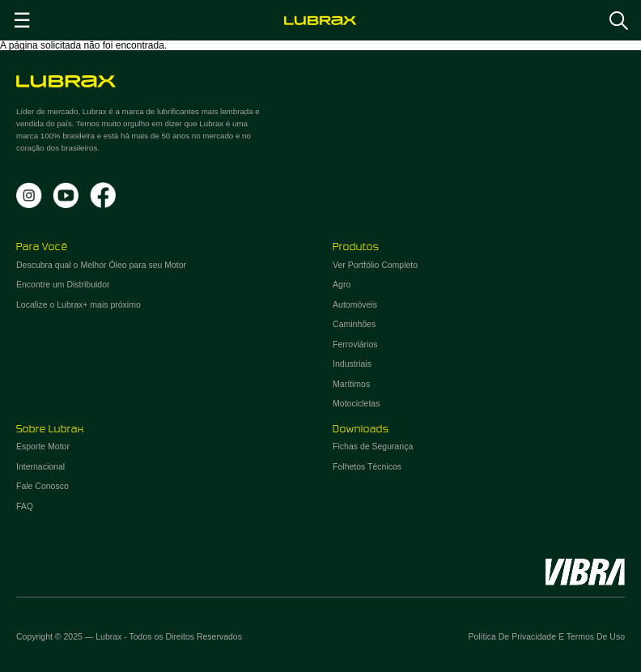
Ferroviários (355, 344)
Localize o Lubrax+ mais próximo (79, 304)
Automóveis (355, 304)
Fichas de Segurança (373, 446)
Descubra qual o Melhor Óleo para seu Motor (101, 265)
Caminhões (354, 324)
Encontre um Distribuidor (63, 284)
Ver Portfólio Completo (375, 265)
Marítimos (351, 384)
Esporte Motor (43, 446)
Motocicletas (356, 403)
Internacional (40, 466)
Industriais (352, 364)
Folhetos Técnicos (367, 466)
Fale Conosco (42, 486)
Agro (342, 284)
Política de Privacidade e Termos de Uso (546, 636)
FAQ (25, 506)
